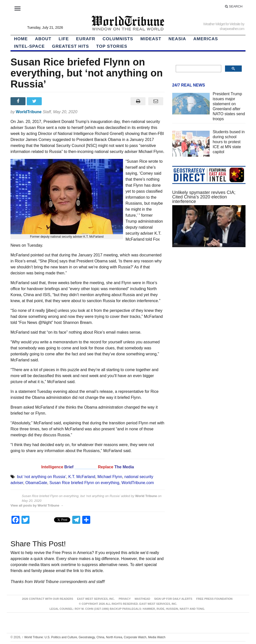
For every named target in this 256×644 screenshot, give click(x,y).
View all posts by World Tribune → (37, 505)
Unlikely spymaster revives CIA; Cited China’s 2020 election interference (204, 197)
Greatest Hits (70, 46)
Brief (69, 467)
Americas (206, 39)
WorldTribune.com (138, 483)
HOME (21, 39)
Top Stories (112, 46)
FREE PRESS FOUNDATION (214, 599)
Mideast (151, 39)
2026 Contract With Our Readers (48, 599)
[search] (198, 69)
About (43, 39)
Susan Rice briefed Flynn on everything (84, 483)
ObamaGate (36, 483)
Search (234, 6)
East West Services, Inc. (96, 599)
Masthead (142, 599)
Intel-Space (29, 46)
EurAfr (86, 39)
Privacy (125, 599)
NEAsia (177, 39)
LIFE (64, 39)
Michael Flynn (110, 477)
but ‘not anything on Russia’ (42, 477)
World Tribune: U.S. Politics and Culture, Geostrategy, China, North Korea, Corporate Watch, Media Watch (94, 637)
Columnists (118, 39)
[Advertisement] (209, 295)
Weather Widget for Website (222, 24)
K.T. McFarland (82, 477)
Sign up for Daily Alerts (173, 599)
